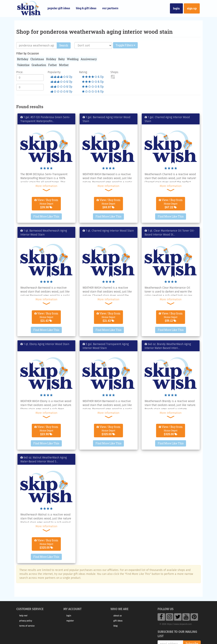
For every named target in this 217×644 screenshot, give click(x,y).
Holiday (51, 59)
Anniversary (89, 59)
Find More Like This (46, 216)
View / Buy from (46, 204)
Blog (115, 626)
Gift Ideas (118, 621)
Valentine (23, 65)
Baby (62, 59)
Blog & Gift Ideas (86, 8)
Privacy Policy (26, 621)
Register (70, 621)
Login (176, 8)
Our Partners (110, 8)
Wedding (73, 59)
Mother (64, 65)
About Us (118, 616)
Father (53, 65)
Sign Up (192, 8)
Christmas (37, 59)
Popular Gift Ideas (59, 8)
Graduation (39, 65)
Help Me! (23, 616)
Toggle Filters (125, 45)
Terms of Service (27, 626)
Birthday (23, 59)
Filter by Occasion (28, 54)
